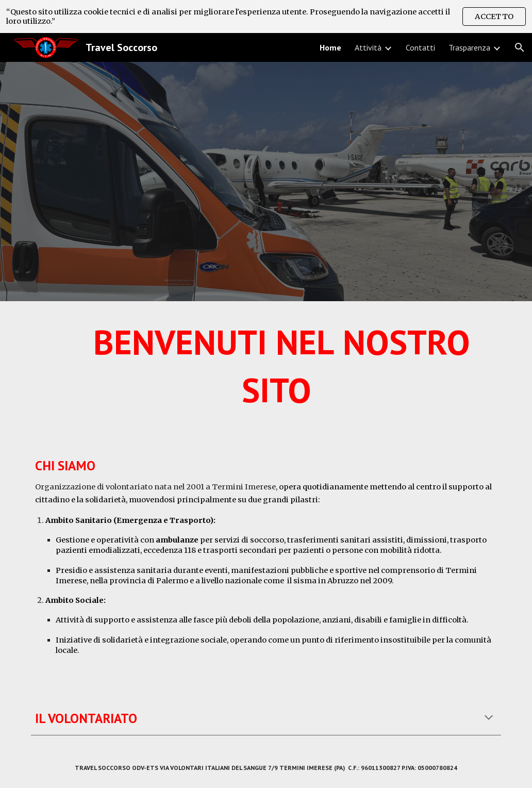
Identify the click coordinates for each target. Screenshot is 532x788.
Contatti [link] (420, 47)
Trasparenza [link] (469, 47)
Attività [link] (368, 47)
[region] (266, 17)
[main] (266, 371)
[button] (520, 47)
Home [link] (330, 47)
